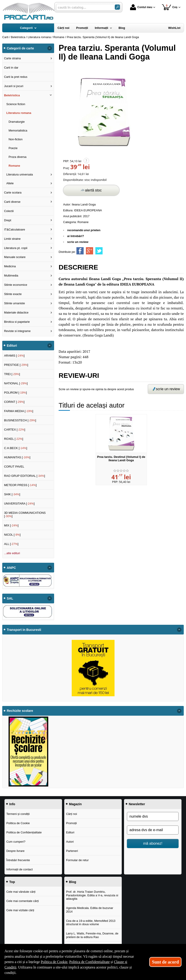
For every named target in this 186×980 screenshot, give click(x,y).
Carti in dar (11, 68)
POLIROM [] (15, 393)
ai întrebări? (76, 236)
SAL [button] (10, 598)
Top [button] (12, 882)
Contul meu (141, 7)
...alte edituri (12, 553)
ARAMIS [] (14, 356)
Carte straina (12, 58)
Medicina (10, 266)
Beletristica (12, 95)
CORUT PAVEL (14, 467)
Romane (83, 222)
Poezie (13, 148)
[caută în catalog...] (84, 7)
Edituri (70, 832)
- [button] (50, 48)
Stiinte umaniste (15, 303)
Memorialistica (18, 130)
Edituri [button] (12, 346)
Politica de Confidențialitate (24, 832)
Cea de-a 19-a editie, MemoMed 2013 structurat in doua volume (91, 923)
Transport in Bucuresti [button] (24, 630)
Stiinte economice (16, 285)
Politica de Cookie (18, 823)
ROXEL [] (14, 439)
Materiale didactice (16, 312)
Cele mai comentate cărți (23, 901)
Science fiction (16, 104)
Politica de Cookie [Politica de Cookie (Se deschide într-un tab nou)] (54, 962)
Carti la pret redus (16, 77)
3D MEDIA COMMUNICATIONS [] (25, 515)
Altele (10, 183)
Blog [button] (73, 882)
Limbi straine (12, 239)
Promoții (71, 823)
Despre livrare (15, 851)
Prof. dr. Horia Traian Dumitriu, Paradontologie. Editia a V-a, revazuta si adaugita (92, 895)
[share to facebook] (80, 251)
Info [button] (12, 804)
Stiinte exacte (13, 294)
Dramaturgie (17, 122)
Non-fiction (16, 139)
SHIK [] (12, 494)
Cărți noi (71, 814)
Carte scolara (13, 193)
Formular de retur (77, 860)
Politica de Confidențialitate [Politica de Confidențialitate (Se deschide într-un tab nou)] (90, 962)
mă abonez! (153, 843)
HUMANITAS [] (17, 457)
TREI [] (12, 374)
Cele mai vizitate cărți (20, 910)
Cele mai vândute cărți (21, 892)
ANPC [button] (11, 568)
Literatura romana (19, 113)
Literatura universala (20, 174)
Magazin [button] (75, 804)
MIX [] (11, 525)
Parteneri (72, 851)
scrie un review (78, 242)
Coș (170, 7)
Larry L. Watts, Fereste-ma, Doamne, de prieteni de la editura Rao (92, 935)
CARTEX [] (15, 430)
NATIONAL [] (16, 383)
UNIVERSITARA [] (19, 504)
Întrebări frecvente (18, 860)
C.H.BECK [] (16, 448)
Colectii (9, 211)
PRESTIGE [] (16, 365)
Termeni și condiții (18, 814)
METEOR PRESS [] (20, 485)
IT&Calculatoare (15, 229)
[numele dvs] (153, 816)
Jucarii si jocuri (14, 86)
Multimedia (11, 276)
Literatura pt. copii (16, 248)
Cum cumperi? (16, 842)
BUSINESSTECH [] (20, 420)
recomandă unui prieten (84, 230)
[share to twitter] (99, 251)
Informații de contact (20, 869)
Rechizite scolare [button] (20, 711)
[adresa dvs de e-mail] (153, 830)
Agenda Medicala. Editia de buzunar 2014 (90, 910)
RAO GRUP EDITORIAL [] (25, 476)
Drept (8, 220)
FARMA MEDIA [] (19, 411)
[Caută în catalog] (117, 7)
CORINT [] (14, 402)
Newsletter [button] (137, 804)
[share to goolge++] (90, 251)
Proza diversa (17, 157)
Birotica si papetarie (17, 322)
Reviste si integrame (17, 331)
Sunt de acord (165, 962)
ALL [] (11, 544)
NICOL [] (12, 535)
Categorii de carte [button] (20, 48)
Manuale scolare (15, 257)
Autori (70, 842)
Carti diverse (12, 202)
